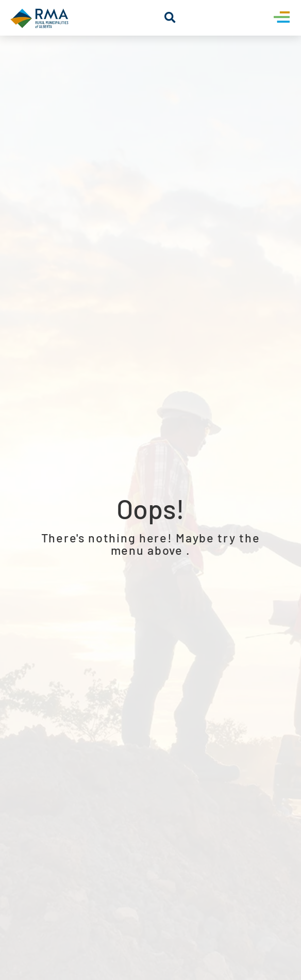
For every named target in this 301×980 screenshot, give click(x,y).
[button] (170, 18)
